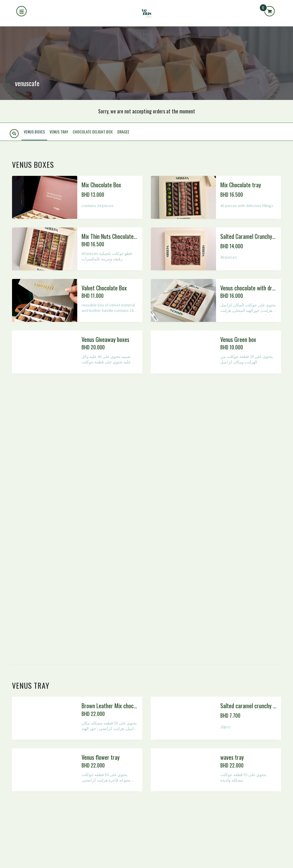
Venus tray (59, 132)
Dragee (123, 132)
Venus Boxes (34, 132)
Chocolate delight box (93, 132)
